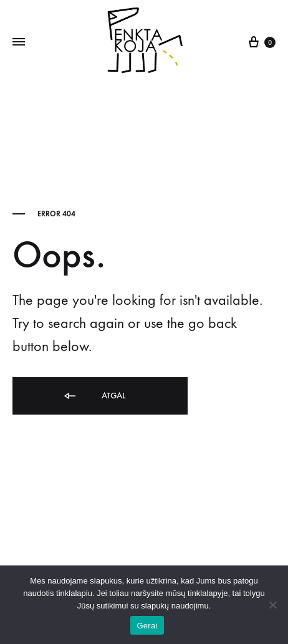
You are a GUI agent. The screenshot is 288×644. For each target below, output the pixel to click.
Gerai (147, 626)
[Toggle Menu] (19, 42)
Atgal (94, 396)
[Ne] (272, 605)
